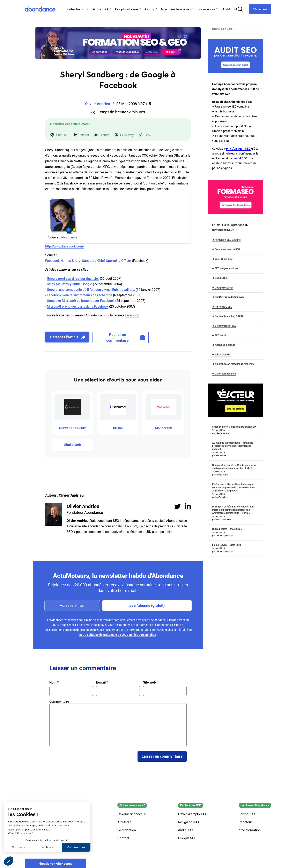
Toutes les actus (77, 9)
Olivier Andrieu (83, 506)
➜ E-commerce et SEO (224, 326)
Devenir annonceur (132, 814)
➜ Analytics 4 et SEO (223, 345)
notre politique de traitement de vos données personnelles (118, 635)
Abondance (69, 237)
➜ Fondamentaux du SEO (226, 249)
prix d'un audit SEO (238, 149)
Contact (123, 838)
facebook (132, 315)
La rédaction (127, 830)
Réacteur (245, 822)
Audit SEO (230, 9)
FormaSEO (247, 814)
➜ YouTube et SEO (222, 259)
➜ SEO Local (219, 336)
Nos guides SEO (189, 822)
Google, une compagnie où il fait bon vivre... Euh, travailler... (91, 290)
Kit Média (124, 822)
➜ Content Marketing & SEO (227, 316)
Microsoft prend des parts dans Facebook (78, 306)
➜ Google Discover (222, 288)
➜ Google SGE (220, 278)
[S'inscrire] (260, 9)
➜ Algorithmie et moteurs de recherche (233, 364)
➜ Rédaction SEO (222, 355)
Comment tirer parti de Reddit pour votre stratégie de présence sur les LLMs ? (234, 467)
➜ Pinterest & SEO (222, 307)
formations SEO (222, 230)
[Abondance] (40, 9)
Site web (149, 682)
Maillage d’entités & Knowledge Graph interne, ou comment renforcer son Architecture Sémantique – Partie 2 (233, 510)
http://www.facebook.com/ (65, 246)
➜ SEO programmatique (225, 268)
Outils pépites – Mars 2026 (227, 529)
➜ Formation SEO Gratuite (226, 240)
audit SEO (241, 158)
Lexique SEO (187, 838)
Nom (54, 682)
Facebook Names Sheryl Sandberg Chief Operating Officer (88, 261)
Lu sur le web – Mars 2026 (227, 545)
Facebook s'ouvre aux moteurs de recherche (80, 295)
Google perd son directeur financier (73, 279)
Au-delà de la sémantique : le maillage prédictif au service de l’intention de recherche (233, 446)
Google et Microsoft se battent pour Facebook (81, 301)
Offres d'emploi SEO (193, 814)
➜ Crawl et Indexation (224, 374)
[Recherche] (240, 9)
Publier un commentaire (126, 337)
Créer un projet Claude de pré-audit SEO (234, 427)
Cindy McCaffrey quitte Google (69, 284)
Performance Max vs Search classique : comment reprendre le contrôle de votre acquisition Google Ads (234, 487)
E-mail (102, 682)
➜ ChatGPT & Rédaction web (228, 297)
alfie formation (250, 830)
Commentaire (59, 701)
